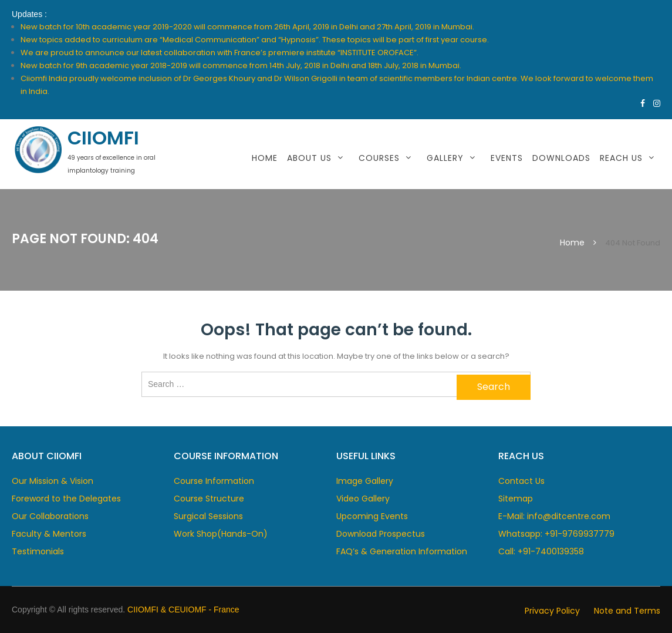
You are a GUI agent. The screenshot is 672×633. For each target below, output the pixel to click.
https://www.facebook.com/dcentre (643, 103)
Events (507, 158)
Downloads (561, 158)
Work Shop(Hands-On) (221, 534)
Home (265, 158)
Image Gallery (365, 481)
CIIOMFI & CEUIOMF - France (183, 610)
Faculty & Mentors (49, 534)
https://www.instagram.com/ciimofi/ (657, 103)
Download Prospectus (381, 534)
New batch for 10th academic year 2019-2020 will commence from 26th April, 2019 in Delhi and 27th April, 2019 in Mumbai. (247, 27)
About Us (309, 158)
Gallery (445, 158)
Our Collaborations (50, 516)
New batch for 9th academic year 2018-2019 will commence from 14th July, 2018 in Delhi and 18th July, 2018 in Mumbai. (241, 65)
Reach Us (621, 158)
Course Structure (209, 499)
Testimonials (38, 551)
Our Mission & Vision (53, 481)
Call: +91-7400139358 (541, 551)
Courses (379, 158)
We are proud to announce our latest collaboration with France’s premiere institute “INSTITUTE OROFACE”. (220, 53)
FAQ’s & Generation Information (402, 551)
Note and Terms (627, 611)
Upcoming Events (372, 516)
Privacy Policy (552, 611)
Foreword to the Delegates (66, 499)
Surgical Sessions (208, 516)
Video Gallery (363, 499)
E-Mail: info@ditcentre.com (554, 516)
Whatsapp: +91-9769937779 (556, 534)
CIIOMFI (103, 138)
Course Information (214, 481)
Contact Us (521, 481)
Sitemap (516, 499)
